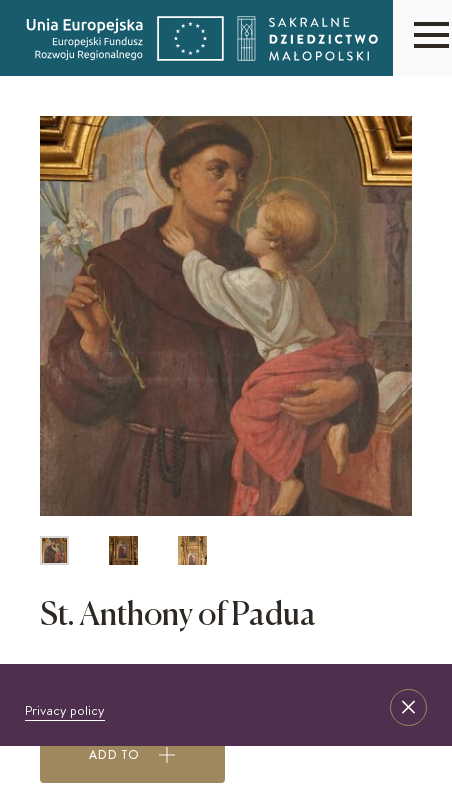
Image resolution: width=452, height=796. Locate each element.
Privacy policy (65, 710)
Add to (132, 755)
